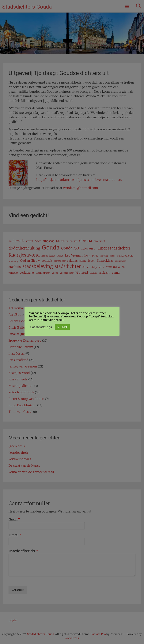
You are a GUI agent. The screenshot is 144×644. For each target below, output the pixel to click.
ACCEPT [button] (62, 327)
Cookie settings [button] (41, 327)
